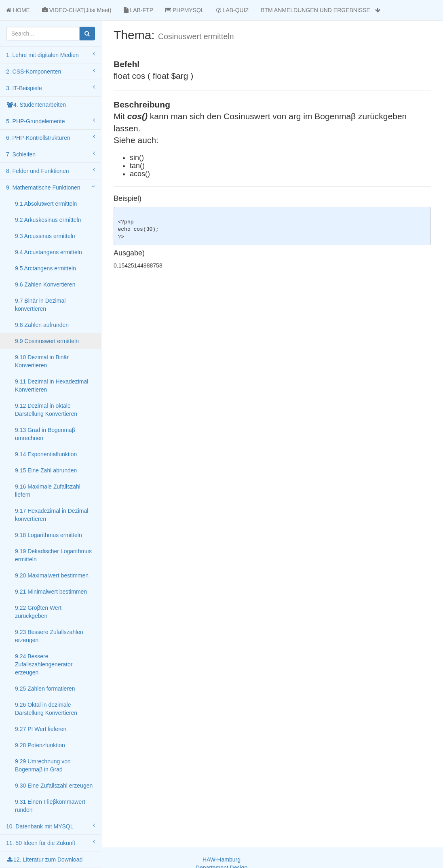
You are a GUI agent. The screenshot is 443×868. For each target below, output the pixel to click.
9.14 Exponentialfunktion (46, 454)
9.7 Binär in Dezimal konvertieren (40, 305)
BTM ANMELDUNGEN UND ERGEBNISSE (320, 10)
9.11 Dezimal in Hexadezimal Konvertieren (52, 386)
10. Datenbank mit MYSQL (51, 826)
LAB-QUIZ (232, 10)
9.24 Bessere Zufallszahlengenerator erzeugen (44, 664)
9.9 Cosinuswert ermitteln (47, 341)
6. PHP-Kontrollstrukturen (51, 137)
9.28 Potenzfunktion (40, 745)
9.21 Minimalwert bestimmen (51, 592)
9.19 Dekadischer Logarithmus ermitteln (53, 555)
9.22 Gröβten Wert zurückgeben (38, 612)
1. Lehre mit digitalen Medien (51, 55)
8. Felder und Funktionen (51, 171)
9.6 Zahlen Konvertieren (45, 284)
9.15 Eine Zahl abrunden (46, 470)
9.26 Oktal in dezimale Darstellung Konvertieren (46, 709)
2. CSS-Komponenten (51, 71)
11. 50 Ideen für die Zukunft (51, 843)
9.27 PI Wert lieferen (41, 729)
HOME (18, 10)
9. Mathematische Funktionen (51, 187)
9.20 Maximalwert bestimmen (52, 575)
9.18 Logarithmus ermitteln (49, 535)
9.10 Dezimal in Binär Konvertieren (42, 361)
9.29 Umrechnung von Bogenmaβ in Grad (43, 765)
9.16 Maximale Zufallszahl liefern (48, 491)
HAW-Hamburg (221, 860)
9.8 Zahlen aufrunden (42, 325)
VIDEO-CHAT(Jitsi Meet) (77, 10)
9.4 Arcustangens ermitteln (49, 252)
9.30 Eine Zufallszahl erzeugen (54, 786)
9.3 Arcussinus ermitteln (45, 236)
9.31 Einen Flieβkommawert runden (50, 806)
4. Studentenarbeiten (36, 105)
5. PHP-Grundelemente (51, 121)
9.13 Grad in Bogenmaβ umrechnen (45, 434)
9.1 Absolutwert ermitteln (46, 204)
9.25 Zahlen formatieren (45, 689)
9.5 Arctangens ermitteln (45, 268)
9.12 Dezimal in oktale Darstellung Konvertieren (46, 410)
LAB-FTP (138, 10)
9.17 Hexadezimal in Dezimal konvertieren (52, 515)
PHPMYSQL (185, 10)
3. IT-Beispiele (51, 88)
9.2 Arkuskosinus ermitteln (48, 220)
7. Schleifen (51, 154)
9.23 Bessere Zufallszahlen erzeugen (49, 636)
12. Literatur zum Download (44, 860)
